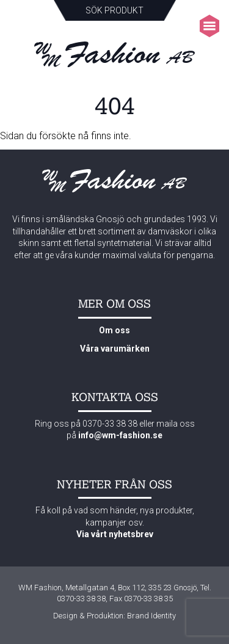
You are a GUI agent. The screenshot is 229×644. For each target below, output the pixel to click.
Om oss (114, 330)
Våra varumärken (115, 349)
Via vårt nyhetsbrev (115, 534)
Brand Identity (151, 616)
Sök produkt (114, 10)
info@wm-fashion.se (120, 435)
